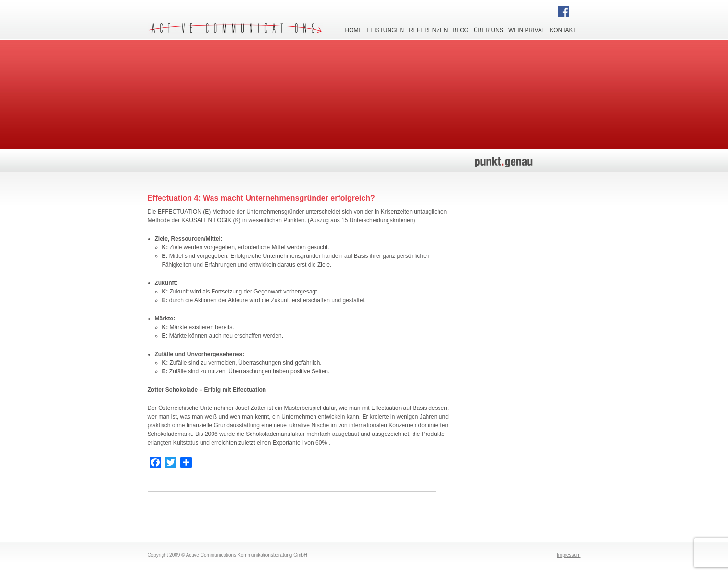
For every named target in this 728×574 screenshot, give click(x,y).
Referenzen (428, 30)
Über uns (489, 30)
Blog (461, 30)
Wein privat (527, 30)
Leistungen (386, 30)
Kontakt (563, 30)
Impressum (569, 555)
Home (354, 30)
